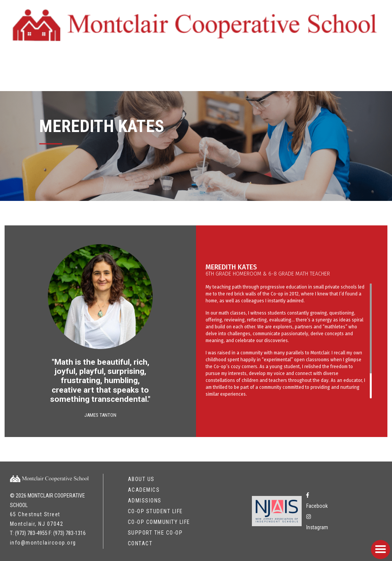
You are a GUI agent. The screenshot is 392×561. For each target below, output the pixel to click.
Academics (144, 490)
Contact (140, 543)
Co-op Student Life (155, 511)
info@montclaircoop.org (43, 543)
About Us (141, 479)
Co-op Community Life (159, 522)
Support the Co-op (155, 533)
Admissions (145, 501)
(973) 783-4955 (31, 533)
